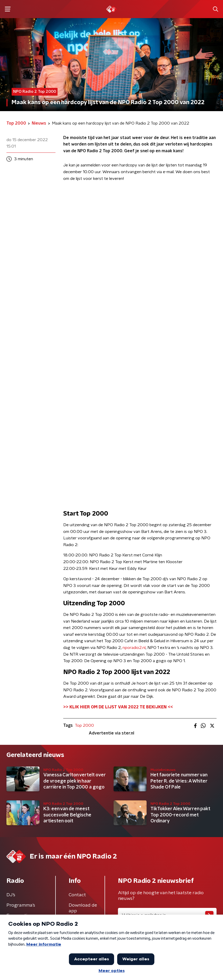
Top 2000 (84, 725)
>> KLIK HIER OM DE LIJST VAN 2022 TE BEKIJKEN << (118, 707)
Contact (77, 895)
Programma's (21, 905)
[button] (8, 9)
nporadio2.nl (134, 648)
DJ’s (11, 895)
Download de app (83, 908)
